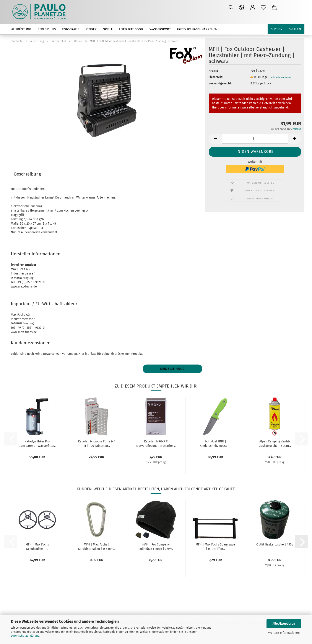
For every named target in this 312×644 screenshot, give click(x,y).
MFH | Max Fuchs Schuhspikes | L (37, 546)
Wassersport (160, 29)
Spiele (108, 29)
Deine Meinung (172, 369)
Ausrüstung (21, 29)
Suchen (277, 29)
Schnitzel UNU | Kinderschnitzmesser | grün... (215, 443)
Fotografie (71, 29)
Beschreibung (28, 174)
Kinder (91, 29)
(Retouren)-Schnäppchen (197, 29)
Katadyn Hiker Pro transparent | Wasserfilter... (37, 443)
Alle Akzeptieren (284, 624)
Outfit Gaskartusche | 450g (275, 545)
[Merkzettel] (263, 8)
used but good (131, 29)
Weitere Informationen (284, 633)
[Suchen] (231, 8)
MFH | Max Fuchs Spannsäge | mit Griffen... (215, 546)
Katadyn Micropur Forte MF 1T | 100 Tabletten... (97, 443)
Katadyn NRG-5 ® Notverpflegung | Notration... (156, 443)
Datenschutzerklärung (25, 636)
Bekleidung (47, 29)
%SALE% (295, 29)
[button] (242, 8)
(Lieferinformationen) (280, 77)
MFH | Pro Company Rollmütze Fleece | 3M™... (156, 546)
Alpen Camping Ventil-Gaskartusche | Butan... (275, 443)
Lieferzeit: (216, 77)
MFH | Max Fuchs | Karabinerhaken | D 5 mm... (97, 546)
